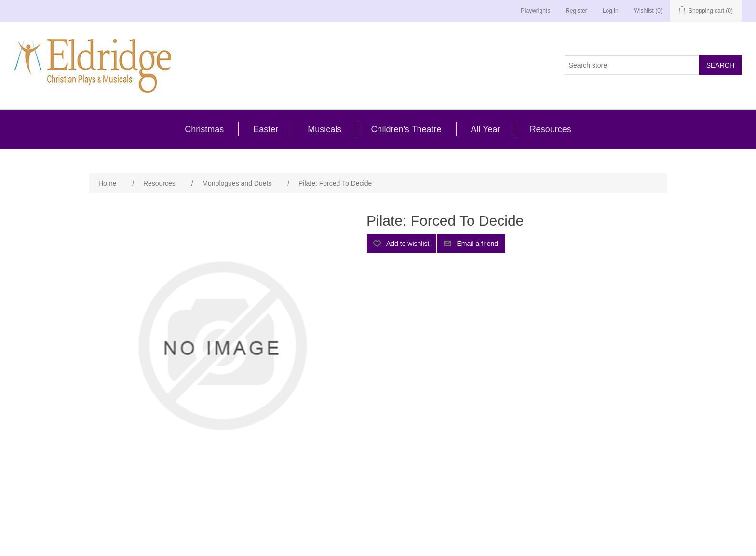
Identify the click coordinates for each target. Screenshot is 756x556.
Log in (611, 11)
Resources (551, 129)
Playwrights (535, 11)
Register (576, 11)
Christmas (204, 129)
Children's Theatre (406, 129)
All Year (486, 129)
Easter (266, 129)
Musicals (324, 129)
